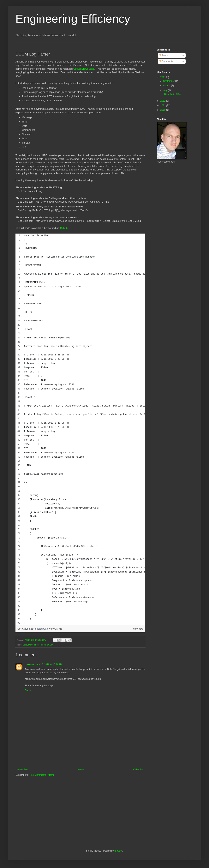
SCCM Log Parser (172, 94)
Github (64, 228)
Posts (163, 55)
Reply (28, 690)
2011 (163, 105)
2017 (163, 77)
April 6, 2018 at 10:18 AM (49, 664)
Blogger (118, 851)
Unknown (30, 664)
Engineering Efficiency (73, 19)
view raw (138, 629)
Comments (166, 61)
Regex (43, 645)
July (166, 90)
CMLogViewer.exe (84, 69)
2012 (163, 101)
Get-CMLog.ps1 (26, 629)
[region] (80, 429)
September (169, 81)
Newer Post (22, 770)
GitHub (58, 629)
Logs (25, 645)
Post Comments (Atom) (42, 775)
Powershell (33, 645)
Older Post (139, 770)
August (167, 86)
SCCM (50, 645)
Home (81, 770)
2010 (163, 110)
